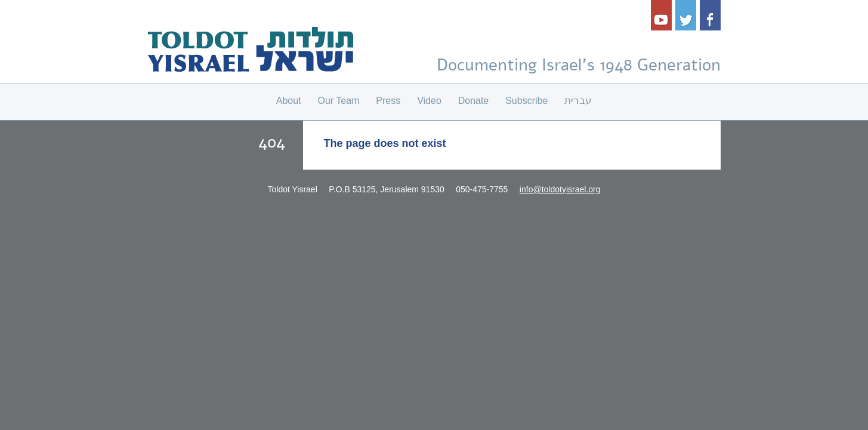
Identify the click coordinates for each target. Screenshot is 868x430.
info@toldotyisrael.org (560, 189)
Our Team (339, 101)
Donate (474, 101)
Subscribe (526, 101)
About (289, 101)
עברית (578, 101)
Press (388, 101)
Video (429, 101)
